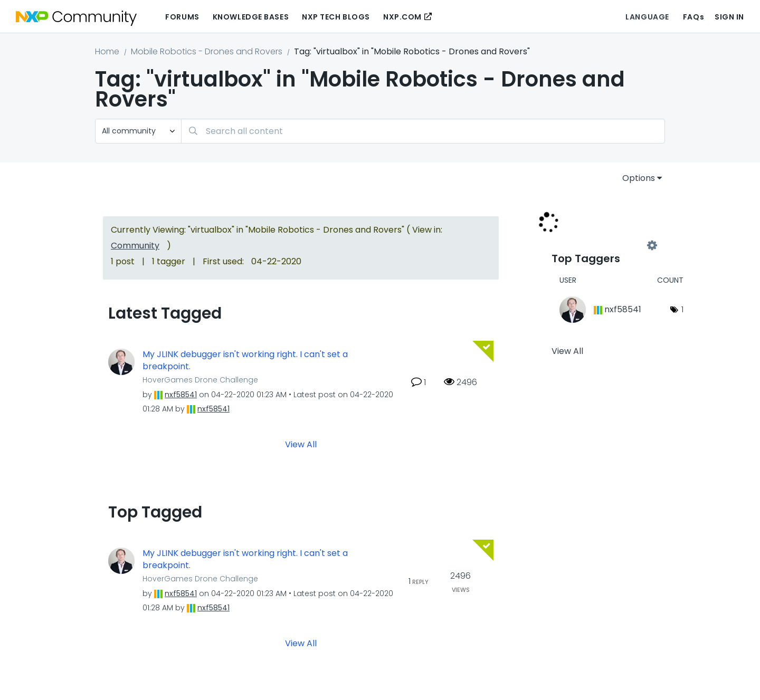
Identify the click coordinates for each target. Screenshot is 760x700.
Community (135, 246)
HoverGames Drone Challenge (200, 380)
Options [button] (639, 178)
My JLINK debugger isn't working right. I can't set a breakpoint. (245, 361)
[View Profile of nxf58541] (181, 395)
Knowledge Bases (251, 17)
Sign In (729, 17)
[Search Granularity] (138, 131)
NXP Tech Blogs (336, 17)
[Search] (423, 131)
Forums (182, 17)
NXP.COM (402, 17)
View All (301, 444)
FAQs (693, 17)
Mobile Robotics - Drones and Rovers (207, 51)
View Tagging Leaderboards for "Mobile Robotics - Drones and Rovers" (602, 246)
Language (647, 17)
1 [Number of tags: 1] (682, 309)
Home (107, 51)
